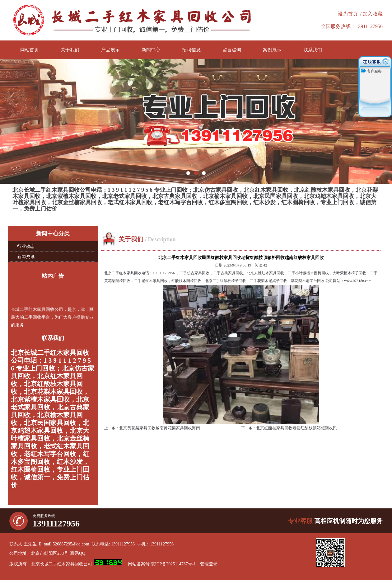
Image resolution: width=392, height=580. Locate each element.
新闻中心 (151, 50)
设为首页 (348, 14)
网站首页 (30, 50)
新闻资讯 (26, 257)
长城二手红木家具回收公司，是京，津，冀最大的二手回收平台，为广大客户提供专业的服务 (52, 318)
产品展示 (110, 50)
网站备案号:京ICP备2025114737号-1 (162, 564)
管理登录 (209, 564)
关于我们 (70, 50)
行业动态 (26, 246)
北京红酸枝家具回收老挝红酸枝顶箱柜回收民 (296, 428)
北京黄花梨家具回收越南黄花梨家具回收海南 (160, 428)
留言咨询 (232, 50)
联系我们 (313, 50)
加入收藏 (373, 14)
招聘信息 (191, 50)
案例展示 (272, 50)
